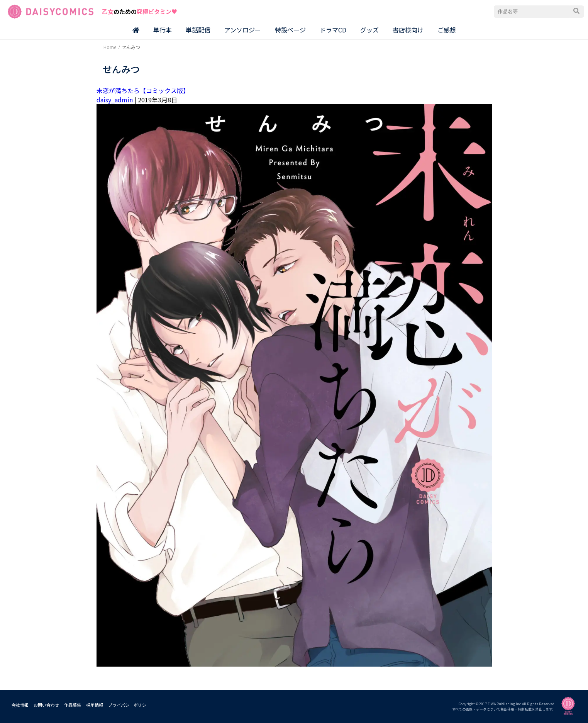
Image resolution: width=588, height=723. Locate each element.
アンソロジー (243, 30)
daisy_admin (115, 100)
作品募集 (73, 705)
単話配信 (198, 30)
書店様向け (408, 30)
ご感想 (447, 30)
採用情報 (95, 705)
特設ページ (290, 30)
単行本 (163, 30)
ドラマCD (333, 30)
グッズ (369, 30)
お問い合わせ (46, 705)
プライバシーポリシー (129, 705)
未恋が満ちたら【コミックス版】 (143, 90)
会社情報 (20, 705)
